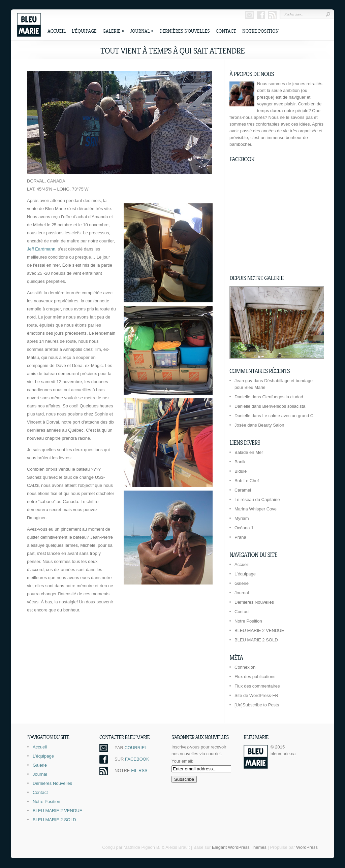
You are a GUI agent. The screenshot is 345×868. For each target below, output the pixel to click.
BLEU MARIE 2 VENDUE (259, 630)
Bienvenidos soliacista (284, 406)
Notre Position (260, 31)
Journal (142, 31)
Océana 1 (244, 528)
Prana (240, 537)
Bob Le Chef (247, 481)
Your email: (182, 761)
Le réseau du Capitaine (257, 499)
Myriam (242, 518)
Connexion (245, 667)
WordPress (307, 847)
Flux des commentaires (257, 686)
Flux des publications (255, 677)
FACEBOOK (137, 759)
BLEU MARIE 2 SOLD (256, 640)
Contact (226, 31)
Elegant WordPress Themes (239, 847)
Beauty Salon (271, 425)
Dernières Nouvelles (184, 31)
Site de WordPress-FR (256, 695)
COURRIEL (136, 748)
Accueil (57, 31)
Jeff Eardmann (41, 249)
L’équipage (84, 31)
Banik (240, 462)
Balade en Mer (249, 452)
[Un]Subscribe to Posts (257, 705)
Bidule (241, 471)
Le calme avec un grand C (288, 416)
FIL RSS (139, 771)
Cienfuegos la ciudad (283, 397)
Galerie (114, 31)
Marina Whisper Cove (256, 509)
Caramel (243, 490)
